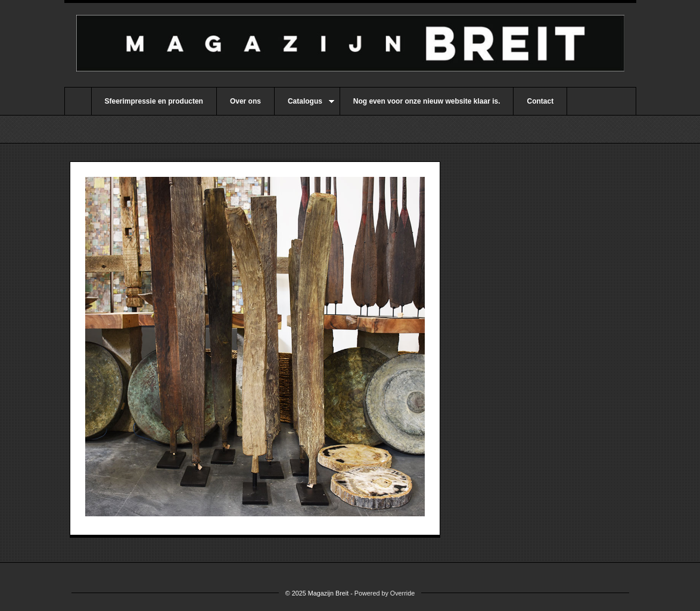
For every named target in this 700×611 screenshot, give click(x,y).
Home (78, 101)
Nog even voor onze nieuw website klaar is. (427, 101)
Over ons (245, 101)
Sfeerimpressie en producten (154, 101)
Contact (540, 101)
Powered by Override (385, 593)
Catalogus (304, 106)
